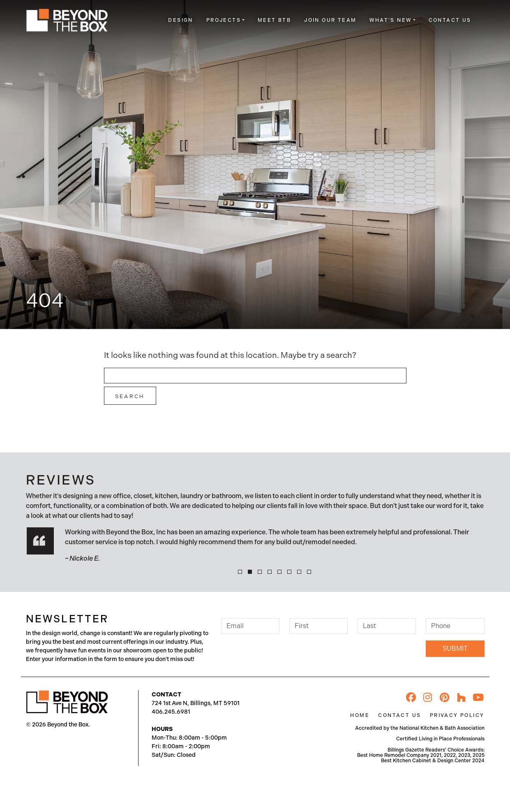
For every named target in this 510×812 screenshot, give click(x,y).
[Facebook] (411, 697)
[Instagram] (428, 697)
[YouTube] (478, 697)
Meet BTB (274, 20)
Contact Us (450, 20)
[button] (240, 572)
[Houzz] (462, 697)
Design (180, 20)
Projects (224, 20)
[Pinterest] (445, 697)
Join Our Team (330, 20)
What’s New (390, 20)
